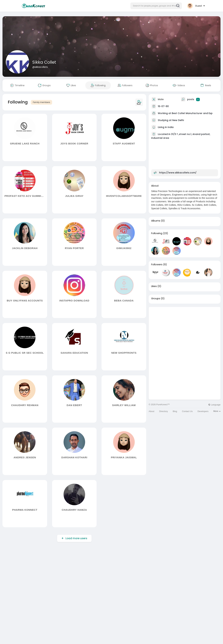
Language (214, 405)
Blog (175, 411)
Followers (157, 264)
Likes (154, 286)
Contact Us (187, 411)
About (151, 411)
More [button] (217, 411)
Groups (156, 298)
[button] (156, 6)
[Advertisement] (185, 330)
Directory (164, 411)
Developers (203, 411)
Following (157, 233)
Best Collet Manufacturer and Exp (192, 113)
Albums (156, 221)
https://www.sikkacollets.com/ (178, 173)
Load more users (76, 538)
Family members (41, 102)
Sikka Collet (44, 62)
